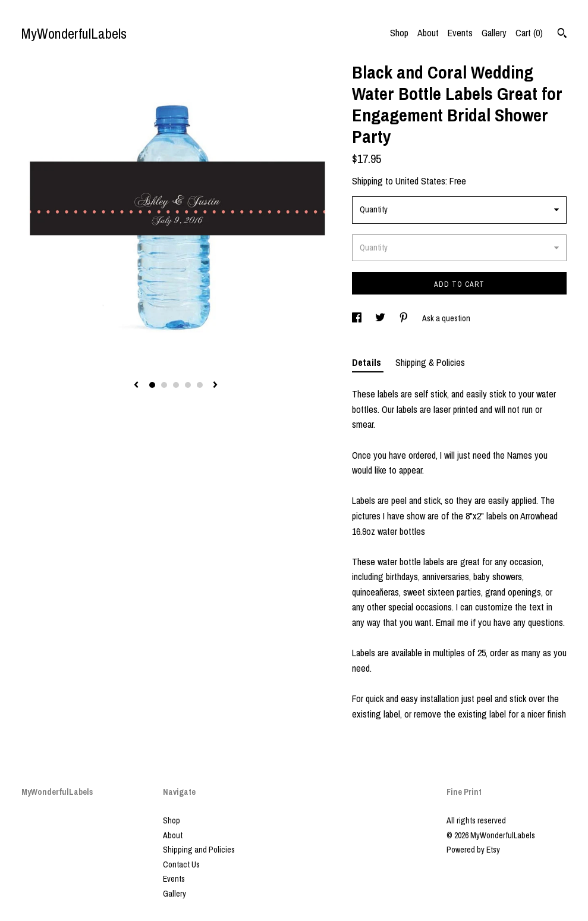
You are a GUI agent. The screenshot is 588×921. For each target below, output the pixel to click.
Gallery (494, 33)
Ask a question (446, 318)
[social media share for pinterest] (405, 318)
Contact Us (181, 864)
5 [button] (200, 385)
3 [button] (176, 385)
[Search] (562, 35)
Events (460, 33)
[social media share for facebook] (358, 318)
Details (368, 362)
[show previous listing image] (136, 386)
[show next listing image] (215, 386)
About (428, 33)
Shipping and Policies (199, 850)
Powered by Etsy (473, 850)
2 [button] (164, 385)
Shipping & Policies (430, 362)
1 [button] (152, 385)
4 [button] (188, 385)
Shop (399, 33)
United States (420, 181)
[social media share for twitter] (381, 318)
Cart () (529, 33)
